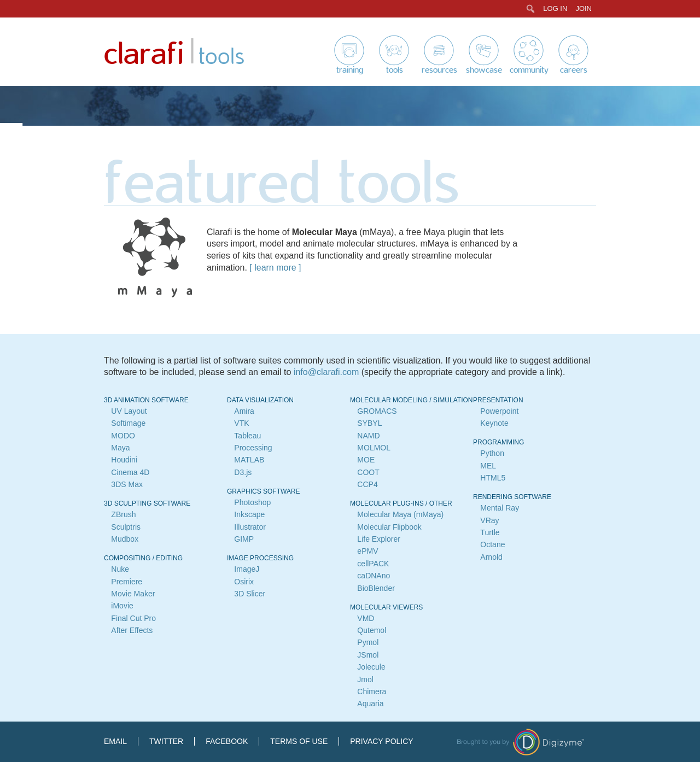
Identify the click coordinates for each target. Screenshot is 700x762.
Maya (120, 448)
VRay (489, 520)
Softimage (128, 423)
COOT (368, 472)
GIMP (244, 539)
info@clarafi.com (326, 372)
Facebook (227, 741)
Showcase (484, 70)
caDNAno (374, 576)
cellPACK (373, 564)
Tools (395, 70)
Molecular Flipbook (389, 527)
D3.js (243, 472)
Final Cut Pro (133, 618)
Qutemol (372, 630)
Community (529, 70)
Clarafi (144, 54)
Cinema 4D (130, 472)
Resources (439, 70)
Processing (253, 448)
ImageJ (247, 569)
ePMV (367, 551)
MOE (366, 460)
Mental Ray (500, 508)
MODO (123, 436)
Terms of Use (299, 741)
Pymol (368, 642)
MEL (488, 466)
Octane (492, 544)
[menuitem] (531, 9)
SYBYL (369, 423)
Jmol (365, 679)
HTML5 (493, 478)
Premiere (127, 582)
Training (350, 70)
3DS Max (127, 484)
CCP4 (367, 484)
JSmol (368, 655)
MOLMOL (374, 448)
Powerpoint (499, 411)
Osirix (244, 582)
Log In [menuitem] (555, 8)
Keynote (494, 423)
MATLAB (249, 460)
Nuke (120, 569)
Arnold (491, 557)
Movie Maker (133, 594)
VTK (241, 423)
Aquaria (370, 704)
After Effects (132, 630)
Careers (574, 70)
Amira (244, 411)
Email (115, 741)
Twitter (166, 741)
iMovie (122, 606)
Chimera (372, 691)
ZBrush (123, 514)
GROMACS (377, 411)
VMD (366, 618)
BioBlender (376, 588)
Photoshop (252, 502)
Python (492, 453)
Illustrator (250, 527)
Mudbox (125, 539)
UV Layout (129, 411)
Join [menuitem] (584, 8)
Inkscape (249, 514)
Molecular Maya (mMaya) (400, 514)
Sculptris (126, 527)
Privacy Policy (381, 741)
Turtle (490, 532)
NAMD (368, 436)
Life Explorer (379, 539)
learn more (275, 268)
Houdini (124, 460)
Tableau (247, 436)
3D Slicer (250, 594)
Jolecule (371, 667)
